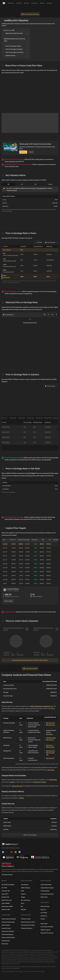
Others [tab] (50, 184)
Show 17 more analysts (30, 835)
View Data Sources (7, 875)
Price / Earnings (28, 422)
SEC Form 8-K (50, 758)
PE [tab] (8, 184)
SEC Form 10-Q (51, 725)
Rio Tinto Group (26, 900)
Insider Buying (6, 925)
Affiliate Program (45, 930)
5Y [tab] (56, 315)
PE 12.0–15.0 (39, 418)
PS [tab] (22, 184)
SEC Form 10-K (50, 723)
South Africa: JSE (7, 900)
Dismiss (31, 152)
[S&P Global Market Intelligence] (30, 865)
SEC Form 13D (50, 747)
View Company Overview (30, 14)
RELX (23, 903)
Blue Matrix (49, 734)
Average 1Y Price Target (24, 540)
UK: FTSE (4, 888)
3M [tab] (45, 315)
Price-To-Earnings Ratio (39, 188)
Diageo (23, 897)
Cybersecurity (6, 941)
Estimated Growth (38, 246)
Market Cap (49, 246)
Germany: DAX (6, 910)
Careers (43, 919)
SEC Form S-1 (50, 740)
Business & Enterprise (47, 933)
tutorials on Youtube (40, 782)
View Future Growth (30, 669)
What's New (44, 897)
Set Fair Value (8, 601)
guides (12, 782)
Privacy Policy (19, 971)
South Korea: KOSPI (7, 906)
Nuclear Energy (6, 928)
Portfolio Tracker (26, 919)
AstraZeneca (25, 885)
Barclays (24, 910)
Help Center (44, 924)
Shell (22, 891)
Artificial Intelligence (7, 934)
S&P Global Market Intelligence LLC (42, 706)
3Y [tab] (53, 315)
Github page (53, 780)
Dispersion (35, 540)
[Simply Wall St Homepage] (4, 3)
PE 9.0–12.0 (31, 418)
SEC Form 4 (50, 745)
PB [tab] (35, 184)
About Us (43, 910)
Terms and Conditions (8, 971)
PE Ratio (5, 200)
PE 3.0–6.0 (13, 418)
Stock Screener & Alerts (28, 922)
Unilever (23, 894)
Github (22, 798)
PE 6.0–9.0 (22, 418)
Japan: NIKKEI (6, 903)
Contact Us (44, 916)
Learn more (51, 770)
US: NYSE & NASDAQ (8, 885)
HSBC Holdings (25, 888)
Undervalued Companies (9, 919)
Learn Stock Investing (47, 927)
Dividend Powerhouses (8, 922)
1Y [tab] (49, 315)
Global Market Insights (47, 888)
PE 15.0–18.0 (48, 418)
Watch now (23, 152)
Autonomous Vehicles (8, 931)
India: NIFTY (5, 894)
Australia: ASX (6, 891)
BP (22, 906)
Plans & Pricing (45, 907)
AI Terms (27, 971)
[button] (5, 590)
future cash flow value (12, 161)
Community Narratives (47, 894)
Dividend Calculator (27, 928)
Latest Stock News (46, 885)
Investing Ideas (45, 891)
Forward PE (23, 246)
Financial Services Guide (37, 971)
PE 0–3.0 (4, 418)
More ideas (5, 944)
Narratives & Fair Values (28, 925)
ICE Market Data (51, 738)
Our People (44, 913)
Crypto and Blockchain (8, 938)
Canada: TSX (5, 897)
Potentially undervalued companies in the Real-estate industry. (30, 660)
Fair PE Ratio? (31, 473)
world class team (17, 786)
